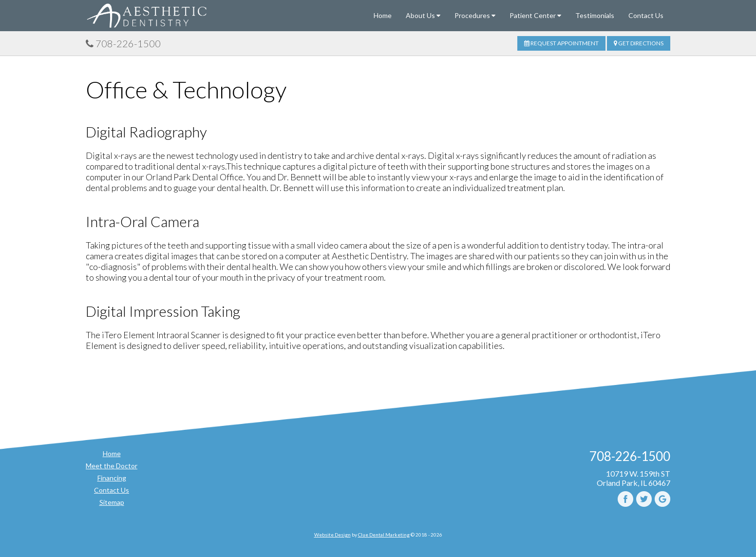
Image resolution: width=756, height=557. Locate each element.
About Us (423, 15)
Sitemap (112, 502)
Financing (112, 478)
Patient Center (535, 15)
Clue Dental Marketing (384, 535)
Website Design (332, 535)
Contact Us (646, 15)
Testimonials (595, 15)
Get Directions (639, 43)
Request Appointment (561, 43)
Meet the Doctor (112, 466)
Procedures (475, 15)
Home (383, 15)
